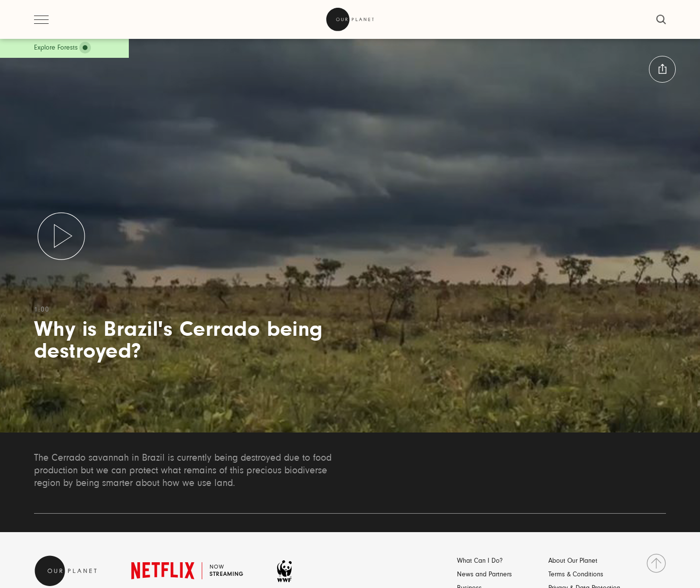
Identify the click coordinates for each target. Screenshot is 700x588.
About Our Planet (573, 561)
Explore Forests (56, 48)
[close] (661, 19)
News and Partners (484, 575)
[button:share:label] (662, 69)
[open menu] (41, 19)
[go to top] (656, 563)
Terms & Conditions (576, 575)
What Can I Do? (480, 561)
